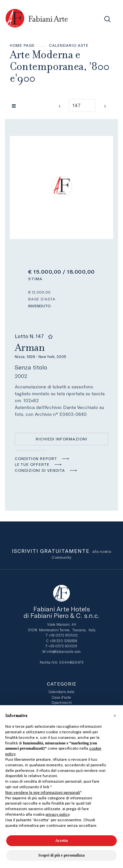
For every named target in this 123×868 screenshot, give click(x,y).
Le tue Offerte (32, 465)
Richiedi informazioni (61, 439)
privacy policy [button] (58, 814)
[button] (114, 716)
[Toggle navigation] (93, 19)
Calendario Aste (69, 45)
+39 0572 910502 (63, 635)
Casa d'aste (61, 698)
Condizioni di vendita (40, 470)
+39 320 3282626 (63, 641)
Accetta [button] (61, 841)
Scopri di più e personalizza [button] (61, 855)
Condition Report (36, 459)
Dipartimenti (62, 703)
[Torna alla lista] (15, 106)
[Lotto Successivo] (105, 106)
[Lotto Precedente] (59, 106)
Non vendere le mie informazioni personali (43, 792)
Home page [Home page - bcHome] (22, 45)
